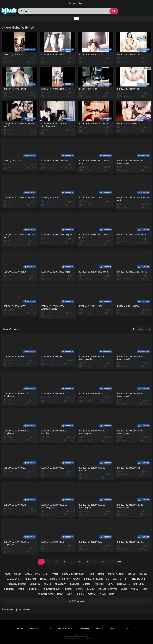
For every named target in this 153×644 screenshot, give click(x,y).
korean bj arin (138, 579)
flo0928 (117, 579)
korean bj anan (116, 574)
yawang (77, 579)
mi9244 (28, 574)
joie (45, 574)
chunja (79, 589)
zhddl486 (35, 584)
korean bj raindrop (17, 584)
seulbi (124, 589)
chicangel (9, 589)
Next (119, 562)
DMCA (113, 628)
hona (43, 579)
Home (20, 628)
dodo (8, 574)
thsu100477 (61, 584)
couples (34, 589)
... (111, 562)
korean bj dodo (51, 589)
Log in (82, 3)
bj (126, 579)
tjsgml (68, 589)
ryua (38, 574)
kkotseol (139, 584)
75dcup (18, 574)
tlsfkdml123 (123, 584)
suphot (99, 584)
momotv (143, 574)
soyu (111, 584)
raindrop (75, 584)
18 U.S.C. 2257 (129, 628)
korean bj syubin (93, 579)
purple (80, 594)
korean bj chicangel (108, 589)
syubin (21, 589)
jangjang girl (14, 579)
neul (103, 594)
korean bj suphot (60, 579)
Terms (99, 628)
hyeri (92, 574)
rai (108, 579)
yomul (47, 584)
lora (69, 594)
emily (60, 594)
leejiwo (132, 574)
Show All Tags (76, 601)
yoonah (135, 589)
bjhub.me (74, 639)
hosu (101, 574)
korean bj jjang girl (73, 574)
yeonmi (92, 594)
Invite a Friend (65, 628)
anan (146, 589)
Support (85, 628)
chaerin (87, 584)
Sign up (72, 3)
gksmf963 (31, 579)
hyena (55, 574)
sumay (90, 589)
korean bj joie (46, 594)
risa (112, 594)
